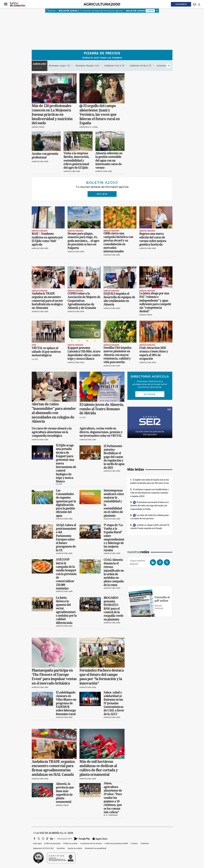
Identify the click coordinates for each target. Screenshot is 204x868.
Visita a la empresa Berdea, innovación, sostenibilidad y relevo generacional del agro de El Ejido (76, 160)
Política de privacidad (52, 844)
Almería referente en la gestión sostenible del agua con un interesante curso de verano (109, 160)
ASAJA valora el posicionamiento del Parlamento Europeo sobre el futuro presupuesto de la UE (66, 538)
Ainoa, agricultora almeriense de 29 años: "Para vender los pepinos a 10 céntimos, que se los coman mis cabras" (113, 798)
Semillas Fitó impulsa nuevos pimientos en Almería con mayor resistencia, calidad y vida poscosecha (117, 355)
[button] (6, 4)
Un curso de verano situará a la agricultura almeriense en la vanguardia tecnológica (52, 432)
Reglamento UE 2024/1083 (43, 848)
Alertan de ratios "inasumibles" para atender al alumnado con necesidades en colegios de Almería (54, 413)
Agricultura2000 (102, 4)
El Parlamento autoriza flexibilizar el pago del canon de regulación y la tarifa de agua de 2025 (114, 457)
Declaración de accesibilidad (96, 848)
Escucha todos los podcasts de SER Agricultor (150, 433)
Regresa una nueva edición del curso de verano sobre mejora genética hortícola (153, 239)
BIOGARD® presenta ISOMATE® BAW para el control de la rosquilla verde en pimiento (113, 609)
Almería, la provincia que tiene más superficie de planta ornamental (65, 793)
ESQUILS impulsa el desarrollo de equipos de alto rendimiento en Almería (119, 299)
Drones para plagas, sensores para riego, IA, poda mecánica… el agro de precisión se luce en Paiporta (83, 241)
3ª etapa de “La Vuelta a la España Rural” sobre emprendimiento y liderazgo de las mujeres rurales (114, 538)
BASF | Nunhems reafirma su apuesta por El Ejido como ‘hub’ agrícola (47, 239)
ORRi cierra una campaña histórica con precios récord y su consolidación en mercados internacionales (118, 242)
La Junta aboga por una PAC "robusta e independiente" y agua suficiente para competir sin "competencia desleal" (155, 302)
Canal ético (61, 848)
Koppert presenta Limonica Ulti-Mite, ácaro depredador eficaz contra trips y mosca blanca (84, 353)
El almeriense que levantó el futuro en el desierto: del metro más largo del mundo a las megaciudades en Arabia (149, 506)
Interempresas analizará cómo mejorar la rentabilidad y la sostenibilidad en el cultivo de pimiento (114, 503)
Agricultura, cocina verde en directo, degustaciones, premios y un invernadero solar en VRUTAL (101, 432)
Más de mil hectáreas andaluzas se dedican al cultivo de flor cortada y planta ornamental (99, 768)
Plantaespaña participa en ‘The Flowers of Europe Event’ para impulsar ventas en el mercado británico (54, 677)
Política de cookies (70, 844)
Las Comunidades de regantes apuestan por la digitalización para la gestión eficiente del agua (66, 503)
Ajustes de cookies (75, 848)
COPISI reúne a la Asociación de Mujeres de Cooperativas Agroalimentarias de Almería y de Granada (84, 301)
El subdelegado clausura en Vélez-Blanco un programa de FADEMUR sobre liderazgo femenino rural (66, 703)
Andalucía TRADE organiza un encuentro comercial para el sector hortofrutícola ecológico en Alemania (47, 301)
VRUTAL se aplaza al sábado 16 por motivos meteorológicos (46, 352)
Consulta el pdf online (162, 599)
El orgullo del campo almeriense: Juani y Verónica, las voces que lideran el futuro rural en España (100, 114)
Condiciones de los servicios (91, 844)
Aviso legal (37, 844)
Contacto (134, 844)
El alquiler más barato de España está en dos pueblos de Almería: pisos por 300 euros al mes (150, 481)
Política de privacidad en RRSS (116, 844)
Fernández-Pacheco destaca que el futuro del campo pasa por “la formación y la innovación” (102, 677)
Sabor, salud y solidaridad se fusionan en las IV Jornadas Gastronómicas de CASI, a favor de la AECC (114, 703)
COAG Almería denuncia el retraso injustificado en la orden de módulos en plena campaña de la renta (114, 572)
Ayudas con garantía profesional (45, 155)
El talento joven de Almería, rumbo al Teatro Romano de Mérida (102, 409)
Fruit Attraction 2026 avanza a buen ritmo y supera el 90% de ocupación (154, 353)
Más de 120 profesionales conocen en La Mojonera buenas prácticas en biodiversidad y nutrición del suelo (52, 114)
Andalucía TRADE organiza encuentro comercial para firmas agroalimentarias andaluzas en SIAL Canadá (53, 768)
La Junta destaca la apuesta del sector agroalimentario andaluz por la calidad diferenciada (66, 610)
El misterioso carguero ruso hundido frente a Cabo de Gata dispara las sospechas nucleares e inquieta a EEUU (149, 493)
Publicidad (145, 844)
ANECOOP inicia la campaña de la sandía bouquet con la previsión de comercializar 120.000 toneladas (66, 574)
